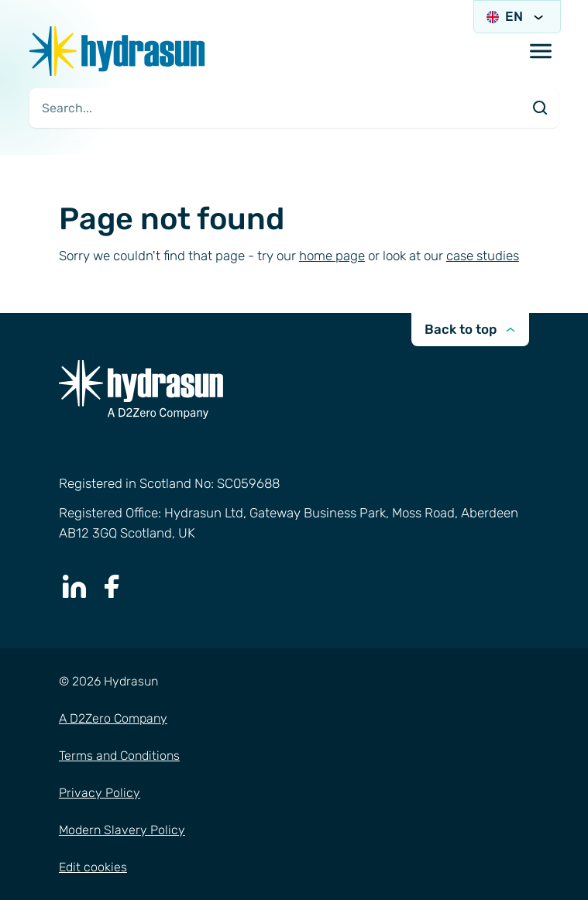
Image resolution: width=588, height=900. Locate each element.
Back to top (470, 329)
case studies (483, 256)
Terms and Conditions (119, 756)
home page (332, 256)
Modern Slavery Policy (122, 830)
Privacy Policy (100, 793)
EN (517, 17)
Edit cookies (93, 867)
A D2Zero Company (113, 718)
